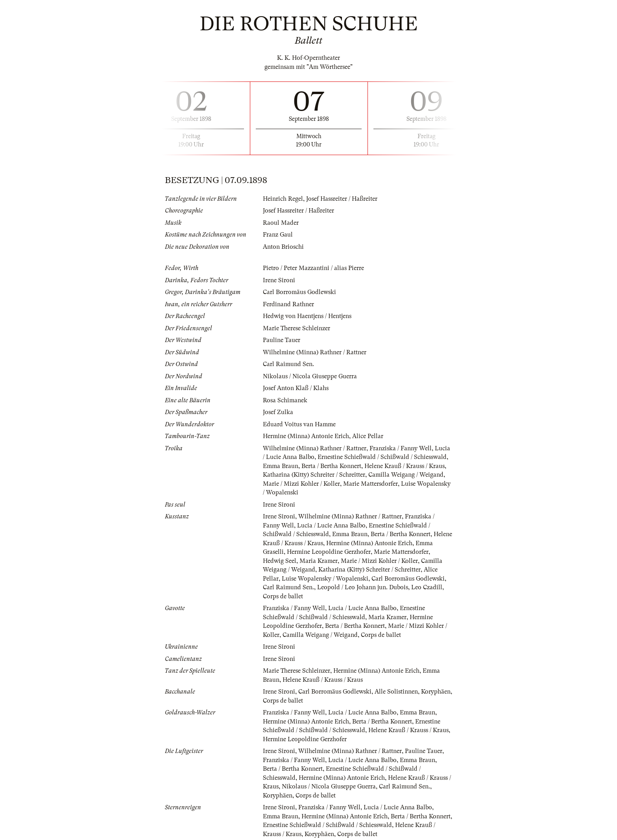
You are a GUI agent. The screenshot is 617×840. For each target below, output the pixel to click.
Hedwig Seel (280, 561)
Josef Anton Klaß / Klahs (296, 388)
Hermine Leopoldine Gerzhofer (329, 552)
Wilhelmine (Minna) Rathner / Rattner (315, 352)
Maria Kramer (319, 561)
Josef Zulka (278, 412)
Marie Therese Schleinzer (296, 328)
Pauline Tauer (282, 340)
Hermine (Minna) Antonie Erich (306, 436)
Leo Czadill (427, 587)
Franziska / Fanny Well (401, 448)
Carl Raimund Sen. (288, 364)
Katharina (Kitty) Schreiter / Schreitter (314, 475)
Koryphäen (436, 692)
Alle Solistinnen (396, 692)
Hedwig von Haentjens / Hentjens (307, 316)
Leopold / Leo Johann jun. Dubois (363, 587)
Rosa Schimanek (285, 400)
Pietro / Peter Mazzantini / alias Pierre (313, 268)
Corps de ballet (283, 596)
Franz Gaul (278, 235)
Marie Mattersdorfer (370, 484)
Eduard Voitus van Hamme (299, 424)
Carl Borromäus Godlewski (299, 292)
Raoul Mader (281, 223)
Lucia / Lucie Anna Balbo (331, 525)
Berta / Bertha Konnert (331, 466)
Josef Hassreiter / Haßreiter (342, 199)
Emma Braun (281, 466)
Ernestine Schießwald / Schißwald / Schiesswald (382, 457)
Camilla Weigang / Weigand (406, 475)
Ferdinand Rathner (288, 304)
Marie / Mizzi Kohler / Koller (301, 484)
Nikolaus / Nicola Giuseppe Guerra (310, 376)
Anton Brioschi (283, 247)
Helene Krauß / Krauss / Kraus (405, 466)
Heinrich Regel (283, 199)
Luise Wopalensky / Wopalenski (325, 579)
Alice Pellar (368, 436)
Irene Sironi (279, 280)
